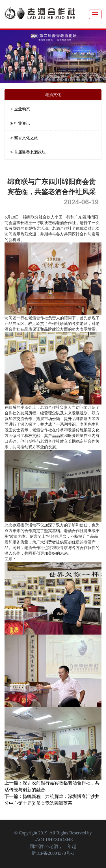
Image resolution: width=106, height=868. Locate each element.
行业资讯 (20, 123)
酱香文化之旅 (24, 138)
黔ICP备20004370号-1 (53, 853)
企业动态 (20, 109)
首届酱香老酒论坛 (28, 152)
